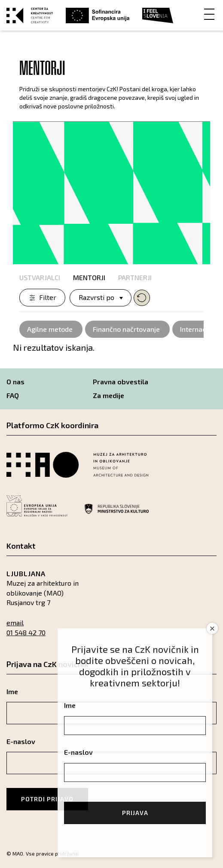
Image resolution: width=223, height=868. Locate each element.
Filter (48, 297)
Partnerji (135, 277)
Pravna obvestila (121, 381)
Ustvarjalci (40, 277)
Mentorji (89, 277)
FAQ (13, 395)
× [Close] (212, 629)
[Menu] (209, 14)
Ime (70, 705)
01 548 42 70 (26, 632)
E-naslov (78, 752)
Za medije (108, 395)
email (15, 622)
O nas (15, 381)
